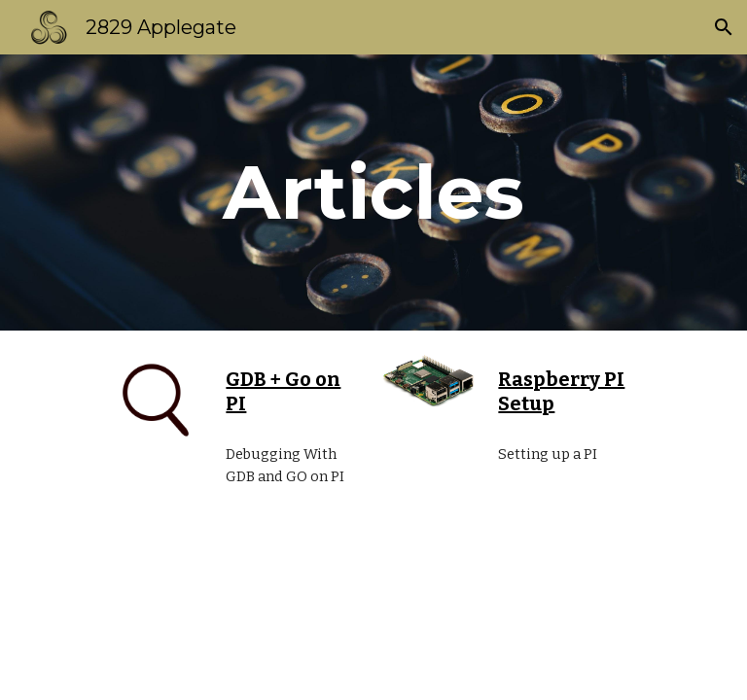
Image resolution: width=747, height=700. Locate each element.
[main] (373, 192)
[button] (724, 27)
